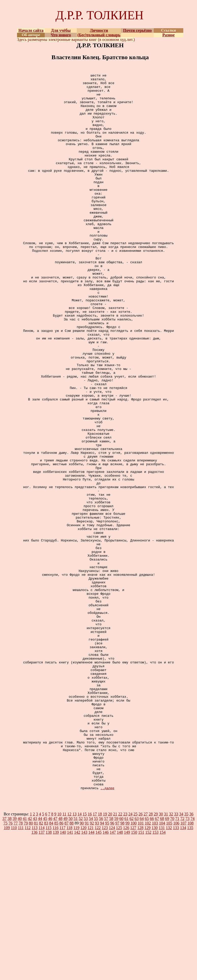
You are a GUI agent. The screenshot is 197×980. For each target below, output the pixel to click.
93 (97, 966)
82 (41, 966)
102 (148, 966)
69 (167, 962)
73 (188, 962)
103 (155, 966)
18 (100, 957)
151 (141, 976)
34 (181, 957)
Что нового (61, 35)
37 (5, 962)
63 (137, 962)
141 (70, 976)
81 (36, 966)
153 (156, 976)
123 (105, 971)
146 (106, 976)
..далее (107, 931)
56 (101, 962)
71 (177, 962)
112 (28, 971)
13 (74, 957)
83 (46, 966)
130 (155, 971)
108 (191, 966)
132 (169, 971)
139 (56, 976)
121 (90, 971)
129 (147, 971)
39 (15, 962)
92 (92, 966)
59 (116, 962)
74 (193, 962)
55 (96, 962)
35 (186, 957)
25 (135, 957)
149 (127, 976)
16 (90, 957)
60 (122, 962)
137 (42, 976)
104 (162, 966)
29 (156, 957)
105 (169, 966)
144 (92, 976)
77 (16, 966)
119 (76, 971)
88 (72, 966)
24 (130, 957)
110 (14, 971)
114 (42, 971)
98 (123, 966)
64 (142, 962)
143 (84, 976)
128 (140, 971)
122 (98, 971)
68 (162, 962)
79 (26, 966)
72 (183, 962)
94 (102, 966)
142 (77, 976)
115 (48, 971)
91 (87, 966)
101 (141, 966)
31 (166, 957)
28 (151, 957)
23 (125, 957)
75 (6, 966)
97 (117, 966)
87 (67, 966)
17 (95, 957)
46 (50, 962)
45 (45, 962)
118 (69, 971)
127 (133, 971)
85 (56, 966)
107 (184, 966)
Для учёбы (61, 30)
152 (148, 976)
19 (105, 957)
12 (69, 957)
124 (112, 971)
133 (176, 971)
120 (83, 971)
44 (40, 962)
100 (134, 966)
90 (82, 966)
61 (127, 962)
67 (157, 962)
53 (86, 962)
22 (120, 957)
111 (21, 971)
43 (35, 962)
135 (190, 971)
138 (49, 976)
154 (163, 976)
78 (21, 966)
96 (112, 966)
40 (20, 962)
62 (132, 962)
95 (107, 966)
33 (176, 957)
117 (62, 971)
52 (81, 962)
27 (146, 957)
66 (152, 962)
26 (141, 957)
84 (51, 966)
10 (59, 957)
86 (62, 966)
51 (76, 962)
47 (55, 962)
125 (119, 971)
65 (147, 962)
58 (111, 962)
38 (10, 962)
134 (183, 971)
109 (7, 971)
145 (99, 976)
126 (126, 971)
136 (35, 976)
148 (120, 976)
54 (91, 962)
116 (56, 971)
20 (110, 957)
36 (191, 957)
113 (34, 971)
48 (60, 962)
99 (128, 966)
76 (11, 966)
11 (64, 957)
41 (25, 962)
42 (30, 962)
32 (171, 957)
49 (66, 962)
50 (71, 962)
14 (80, 957)
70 (172, 962)
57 (106, 962)
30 (161, 957)
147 (113, 976)
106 (176, 966)
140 (63, 976)
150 (134, 976)
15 (85, 957)
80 (31, 966)
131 (162, 971)
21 (115, 957)
